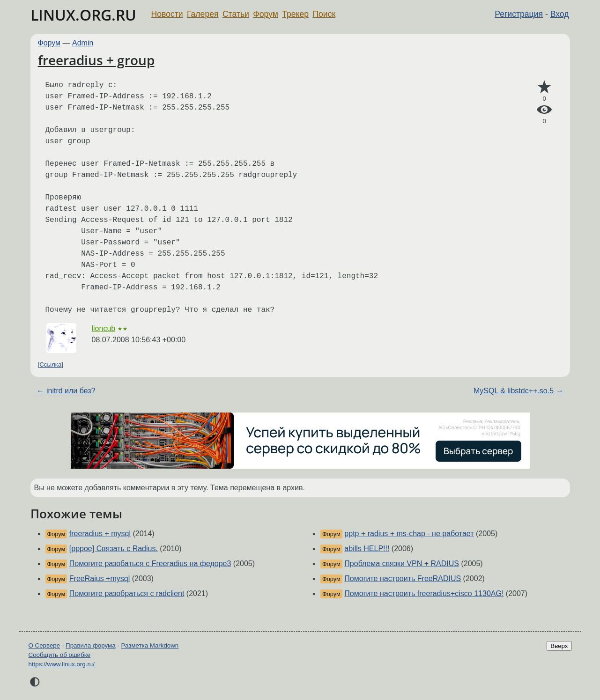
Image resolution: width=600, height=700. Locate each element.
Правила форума (91, 645)
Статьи (236, 14)
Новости (167, 14)
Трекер (295, 14)
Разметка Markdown (150, 645)
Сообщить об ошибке (60, 655)
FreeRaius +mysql (100, 578)
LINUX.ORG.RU (83, 15)
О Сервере (44, 645)
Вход (560, 14)
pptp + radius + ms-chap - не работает (409, 534)
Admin (83, 43)
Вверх (559, 646)
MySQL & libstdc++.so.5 (514, 391)
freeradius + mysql (100, 534)
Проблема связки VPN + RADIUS (402, 564)
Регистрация (519, 14)
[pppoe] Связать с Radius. (114, 549)
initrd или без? (71, 391)
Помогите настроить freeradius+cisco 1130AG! (424, 593)
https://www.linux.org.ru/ (62, 664)
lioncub (104, 328)
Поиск (324, 14)
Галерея (203, 14)
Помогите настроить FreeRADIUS (403, 578)
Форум (265, 14)
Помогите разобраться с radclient (127, 593)
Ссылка (50, 365)
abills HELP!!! (367, 549)
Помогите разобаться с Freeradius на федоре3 (150, 564)
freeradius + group (96, 60)
